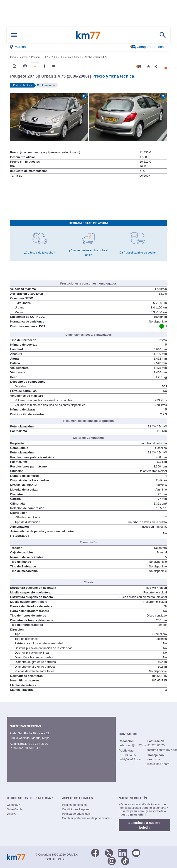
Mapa (46, 738)
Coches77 (14, 805)
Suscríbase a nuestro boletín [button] (144, 825)
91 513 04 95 (34, 748)
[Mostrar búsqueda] (163, 35)
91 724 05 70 (39, 744)
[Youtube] (136, 852)
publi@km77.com (130, 759)
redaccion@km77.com (133, 745)
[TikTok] (125, 861)
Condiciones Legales (76, 809)
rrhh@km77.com (158, 764)
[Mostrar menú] (14, 35)
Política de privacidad (76, 814)
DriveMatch (14, 809)
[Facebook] (95, 852)
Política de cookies (74, 805)
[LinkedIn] (123, 852)
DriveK (11, 814)
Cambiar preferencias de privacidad (85, 818)
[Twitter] (109, 852)
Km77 (88, 35)
